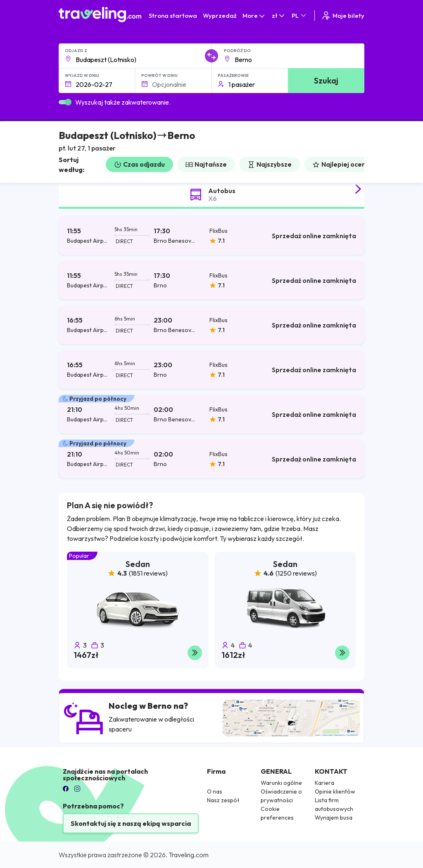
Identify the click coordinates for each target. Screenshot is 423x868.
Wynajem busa (334, 818)
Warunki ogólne (281, 783)
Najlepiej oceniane (346, 164)
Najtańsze (206, 164)
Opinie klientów (335, 791)
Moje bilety (343, 16)
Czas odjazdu (139, 164)
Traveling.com (189, 855)
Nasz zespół (223, 800)
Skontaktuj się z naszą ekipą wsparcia (131, 823)
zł (279, 16)
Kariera (324, 783)
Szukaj (326, 80)
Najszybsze (270, 164)
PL (299, 16)
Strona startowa (173, 16)
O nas (215, 791)
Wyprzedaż (220, 16)
